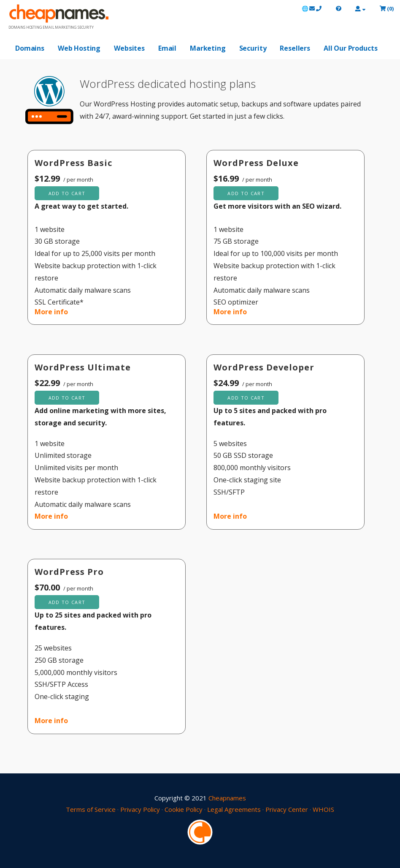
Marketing (208, 48)
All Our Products (350, 48)
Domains (30, 48)
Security (253, 48)
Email (167, 48)
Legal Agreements (234, 809)
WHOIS (323, 809)
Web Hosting (79, 48)
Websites (129, 48)
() (387, 8)
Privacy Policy (140, 809)
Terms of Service (91, 809)
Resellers (295, 48)
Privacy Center (287, 809)
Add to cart (67, 193)
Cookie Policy (184, 809)
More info (51, 312)
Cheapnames (227, 798)
